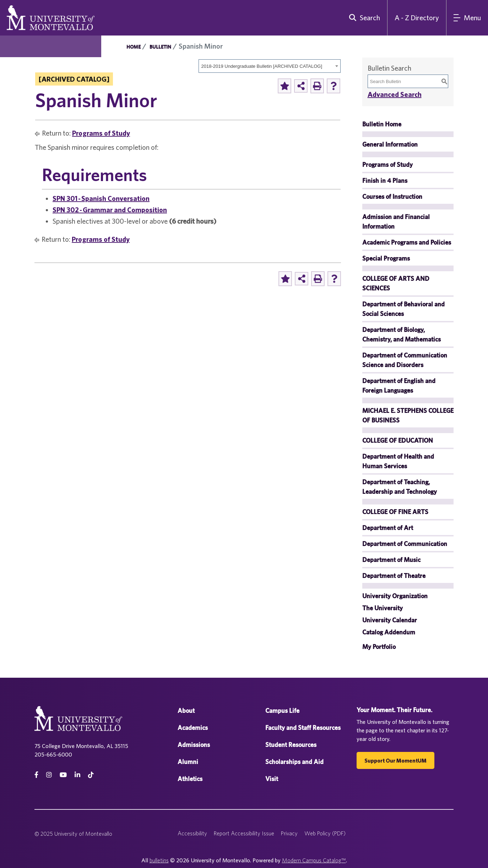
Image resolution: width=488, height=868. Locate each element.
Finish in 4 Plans (385, 181)
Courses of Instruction (392, 196)
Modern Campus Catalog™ (314, 860)
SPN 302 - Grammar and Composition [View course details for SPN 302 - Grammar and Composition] (110, 210)
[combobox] (270, 66)
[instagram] (49, 775)
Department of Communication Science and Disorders (405, 360)
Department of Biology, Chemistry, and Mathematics (402, 334)
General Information (390, 144)
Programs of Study (101, 133)
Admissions (194, 745)
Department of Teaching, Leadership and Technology (400, 487)
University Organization (395, 596)
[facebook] (36, 775)
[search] (363, 18)
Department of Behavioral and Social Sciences (403, 309)
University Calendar (390, 620)
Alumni (188, 762)
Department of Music (391, 560)
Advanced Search (395, 94)
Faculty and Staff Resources (303, 728)
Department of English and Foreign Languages (399, 386)
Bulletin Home (382, 124)
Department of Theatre (394, 576)
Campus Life (282, 711)
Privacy (289, 833)
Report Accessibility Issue (244, 833)
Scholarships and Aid (294, 762)
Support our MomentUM (395, 760)
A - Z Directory (417, 18)
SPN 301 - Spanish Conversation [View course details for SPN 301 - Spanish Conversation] (101, 198)
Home (134, 47)
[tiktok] (91, 775)
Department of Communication (405, 544)
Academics (193, 728)
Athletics (190, 779)
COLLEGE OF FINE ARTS (395, 512)
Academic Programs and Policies (407, 242)
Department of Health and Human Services (398, 461)
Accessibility (192, 833)
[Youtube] (63, 775)
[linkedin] (77, 775)
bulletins (159, 860)
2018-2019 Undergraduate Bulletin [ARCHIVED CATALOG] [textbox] (262, 66)
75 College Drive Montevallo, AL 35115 (81, 746)
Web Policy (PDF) (325, 833)
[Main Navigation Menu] (467, 18)
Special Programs (386, 258)
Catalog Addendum (389, 632)
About (186, 711)
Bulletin (160, 47)
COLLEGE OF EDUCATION (398, 440)
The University (383, 608)
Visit (272, 779)
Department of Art (388, 528)
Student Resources (291, 745)
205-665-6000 (53, 754)
